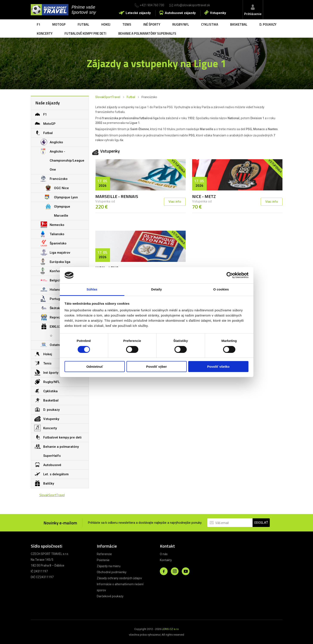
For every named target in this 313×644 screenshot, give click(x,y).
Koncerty (45, 33)
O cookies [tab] (221, 289)
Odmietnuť (95, 367)
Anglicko (52, 142)
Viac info (175, 202)
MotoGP (59, 24)
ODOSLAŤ (261, 523)
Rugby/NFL (181, 24)
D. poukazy (268, 24)
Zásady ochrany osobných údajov (119, 578)
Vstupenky (218, 13)
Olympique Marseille (58, 210)
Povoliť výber (156, 367)
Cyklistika (210, 24)
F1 (39, 24)
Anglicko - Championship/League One (62, 159)
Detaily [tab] (157, 289)
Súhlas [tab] (92, 289)
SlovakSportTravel (108, 97)
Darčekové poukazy (110, 596)
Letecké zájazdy (138, 13)
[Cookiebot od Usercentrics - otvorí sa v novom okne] (230, 275)
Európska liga (56, 262)
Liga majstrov (55, 252)
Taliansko (52, 234)
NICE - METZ (204, 196)
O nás (164, 554)
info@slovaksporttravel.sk (192, 5)
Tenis (127, 24)
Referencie (104, 554)
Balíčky (44, 483)
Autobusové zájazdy (180, 13)
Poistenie (103, 560)
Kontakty (166, 560)
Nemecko (52, 225)
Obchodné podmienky (112, 572)
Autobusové (48, 465)
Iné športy (152, 24)
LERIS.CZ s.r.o (170, 629)
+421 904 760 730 (152, 5)
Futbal (83, 24)
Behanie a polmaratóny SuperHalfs (147, 33)
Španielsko (54, 243)
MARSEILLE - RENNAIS (117, 196)
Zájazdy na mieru (109, 566)
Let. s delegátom (51, 474)
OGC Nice (57, 188)
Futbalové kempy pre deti (85, 33)
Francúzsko (54, 179)
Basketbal (239, 24)
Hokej (106, 24)
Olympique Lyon (61, 197)
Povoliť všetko (218, 367)
